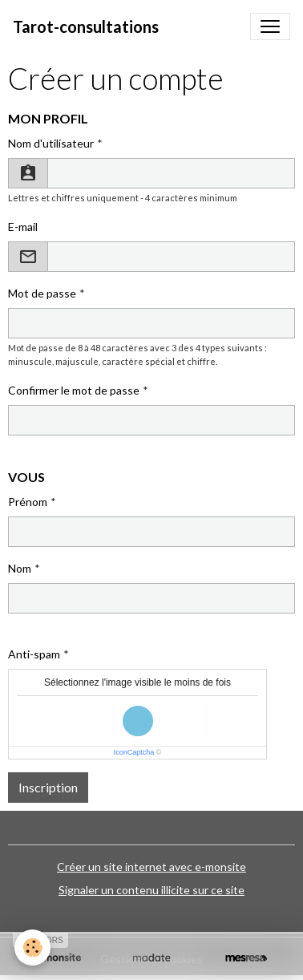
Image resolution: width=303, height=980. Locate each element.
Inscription (48, 787)
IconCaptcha (134, 752)
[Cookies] (32, 948)
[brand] (86, 26)
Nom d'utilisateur (51, 143)
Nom (20, 568)
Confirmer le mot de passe (74, 390)
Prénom (28, 502)
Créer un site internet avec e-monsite (151, 867)
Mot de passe (42, 293)
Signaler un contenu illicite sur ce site (151, 890)
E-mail (23, 227)
